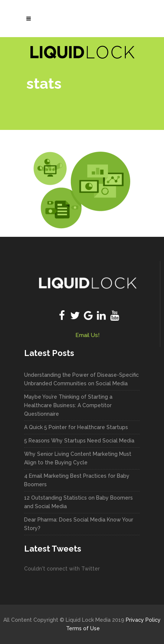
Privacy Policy (143, 620)
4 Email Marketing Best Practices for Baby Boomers (77, 480)
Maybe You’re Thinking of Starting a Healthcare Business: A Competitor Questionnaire (68, 405)
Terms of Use (83, 628)
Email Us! (87, 335)
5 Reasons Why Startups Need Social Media (79, 441)
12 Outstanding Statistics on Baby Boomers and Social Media (78, 502)
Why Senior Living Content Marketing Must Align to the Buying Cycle (78, 458)
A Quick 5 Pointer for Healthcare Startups (76, 427)
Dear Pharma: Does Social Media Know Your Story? (79, 524)
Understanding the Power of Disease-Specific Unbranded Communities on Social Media (81, 379)
